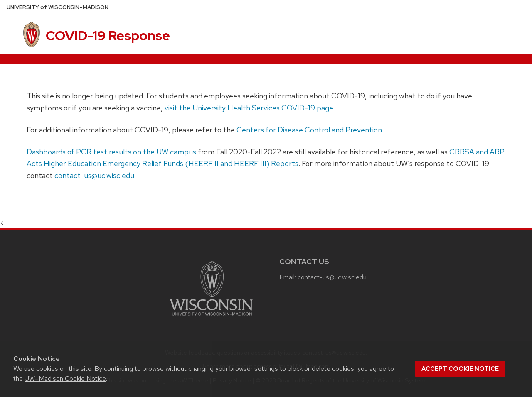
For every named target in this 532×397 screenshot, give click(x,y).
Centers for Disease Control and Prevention (309, 130)
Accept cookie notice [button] (460, 369)
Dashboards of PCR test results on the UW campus (111, 152)
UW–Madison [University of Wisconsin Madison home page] (58, 7)
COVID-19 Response (108, 36)
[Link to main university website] (211, 317)
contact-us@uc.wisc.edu (94, 175)
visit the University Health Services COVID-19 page (249, 108)
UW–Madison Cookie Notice (65, 379)
